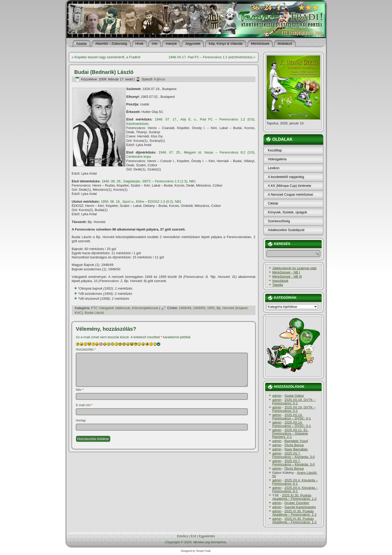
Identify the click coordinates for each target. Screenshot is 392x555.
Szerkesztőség (279, 221)
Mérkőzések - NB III (287, 276)
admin (277, 396)
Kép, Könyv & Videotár (226, 44)
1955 (211, 308)
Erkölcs (182, 536)
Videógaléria (277, 159)
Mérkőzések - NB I (286, 272)
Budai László (94, 313)
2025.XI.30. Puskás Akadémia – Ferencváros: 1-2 (295, 497)
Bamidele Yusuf (296, 441)
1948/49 (185, 308)
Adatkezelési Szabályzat (286, 230)
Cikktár (273, 203)
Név (80, 390)
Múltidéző (285, 44)
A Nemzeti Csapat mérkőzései (291, 194)
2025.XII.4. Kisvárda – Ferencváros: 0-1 (295, 482)
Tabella (278, 285)
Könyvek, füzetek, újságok (288, 212)
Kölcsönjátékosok (145, 308)
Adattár (82, 44)
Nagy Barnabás (296, 449)
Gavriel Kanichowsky (300, 507)
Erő (194, 536)
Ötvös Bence (294, 445)
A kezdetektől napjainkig (286, 177)
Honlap (81, 420)
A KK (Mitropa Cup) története (290, 186)
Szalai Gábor (294, 396)
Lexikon (274, 168)
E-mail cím (84, 405)
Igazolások (280, 281)
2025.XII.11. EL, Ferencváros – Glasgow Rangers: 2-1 (291, 433)
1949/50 (199, 308)
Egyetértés (207, 536)
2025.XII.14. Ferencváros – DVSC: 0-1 (292, 417)
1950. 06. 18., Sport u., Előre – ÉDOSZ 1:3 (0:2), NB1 (141, 202)
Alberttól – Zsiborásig (111, 44)
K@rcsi (160, 79)
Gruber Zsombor (297, 503)
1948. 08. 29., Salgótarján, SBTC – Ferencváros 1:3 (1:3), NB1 (149, 181)
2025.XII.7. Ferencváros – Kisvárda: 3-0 (294, 455)
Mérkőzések (260, 44)
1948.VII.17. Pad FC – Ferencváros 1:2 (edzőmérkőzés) (211, 57)
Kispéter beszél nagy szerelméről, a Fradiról (107, 57)
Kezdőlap (275, 150)
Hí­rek (140, 44)
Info (155, 44)
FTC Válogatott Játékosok (111, 308)
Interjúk (171, 44)
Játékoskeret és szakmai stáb (295, 268)
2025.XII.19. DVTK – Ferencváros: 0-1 (294, 401)
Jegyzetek (193, 44)
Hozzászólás (86, 349)
